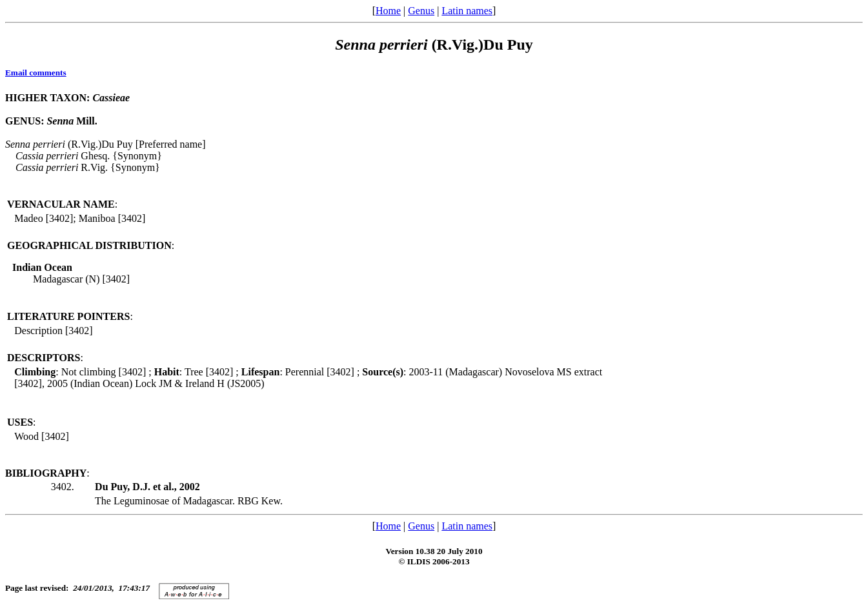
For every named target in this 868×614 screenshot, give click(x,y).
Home (388, 11)
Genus (421, 11)
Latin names (467, 11)
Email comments (36, 73)
